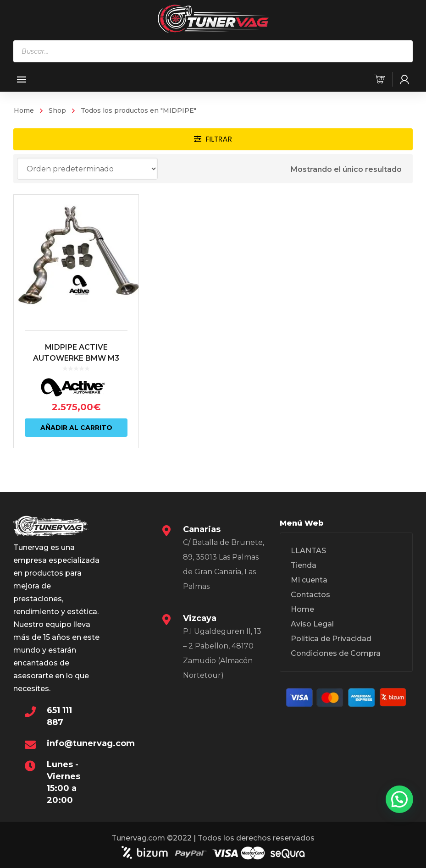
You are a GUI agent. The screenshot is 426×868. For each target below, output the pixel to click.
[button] (399, 799)
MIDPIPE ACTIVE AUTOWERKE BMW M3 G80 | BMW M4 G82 (76, 358)
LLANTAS (308, 551)
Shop (57, 110)
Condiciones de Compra (336, 653)
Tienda (304, 565)
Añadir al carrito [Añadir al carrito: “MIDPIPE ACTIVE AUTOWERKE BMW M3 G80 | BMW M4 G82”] (76, 428)
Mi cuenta (309, 580)
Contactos (310, 595)
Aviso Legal (312, 624)
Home (24, 110)
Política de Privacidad (331, 639)
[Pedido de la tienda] (87, 169)
